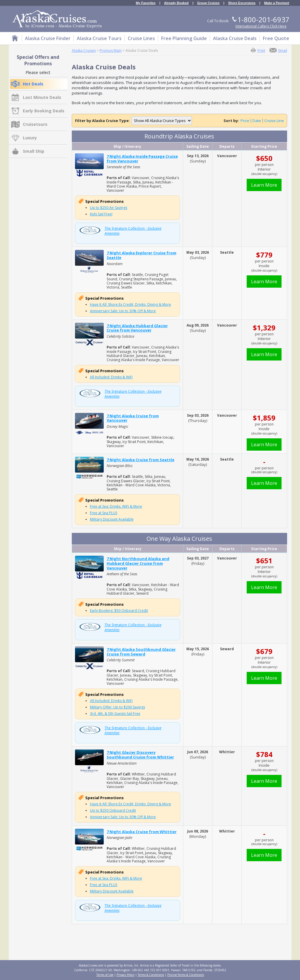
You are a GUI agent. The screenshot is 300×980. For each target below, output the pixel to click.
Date (257, 121)
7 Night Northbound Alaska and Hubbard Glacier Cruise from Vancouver (138, 563)
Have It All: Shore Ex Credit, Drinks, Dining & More (131, 304)
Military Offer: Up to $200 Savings (117, 707)
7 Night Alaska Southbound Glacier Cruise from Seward (141, 652)
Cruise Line (274, 121)
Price (245, 121)
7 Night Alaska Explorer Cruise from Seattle (142, 255)
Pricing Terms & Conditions (186, 975)
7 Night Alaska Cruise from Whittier (142, 832)
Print (261, 50)
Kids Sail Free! (101, 214)
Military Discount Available (112, 519)
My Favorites (146, 3)
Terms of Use (105, 975)
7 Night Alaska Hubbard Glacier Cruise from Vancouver (137, 328)
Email (283, 50)
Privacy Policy (126, 975)
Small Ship (34, 151)
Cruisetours (35, 124)
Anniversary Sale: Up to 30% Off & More (123, 311)
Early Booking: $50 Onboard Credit (119, 611)
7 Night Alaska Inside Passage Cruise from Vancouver (142, 159)
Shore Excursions (242, 3)
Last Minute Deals (42, 97)
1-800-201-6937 (263, 19)
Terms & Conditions (151, 975)
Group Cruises (208, 3)
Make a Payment (277, 3)
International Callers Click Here (261, 26)
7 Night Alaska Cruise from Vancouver (133, 418)
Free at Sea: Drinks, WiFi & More (116, 506)
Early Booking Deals (44, 111)
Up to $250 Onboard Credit (113, 810)
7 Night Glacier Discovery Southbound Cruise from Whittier (140, 755)
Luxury (30, 138)
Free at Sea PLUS (104, 513)
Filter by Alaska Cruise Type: (102, 121)
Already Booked (176, 3)
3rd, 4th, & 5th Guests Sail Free (115, 714)
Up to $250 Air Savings (109, 208)
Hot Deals (33, 84)
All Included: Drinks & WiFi (111, 377)
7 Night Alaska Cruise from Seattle (140, 460)
